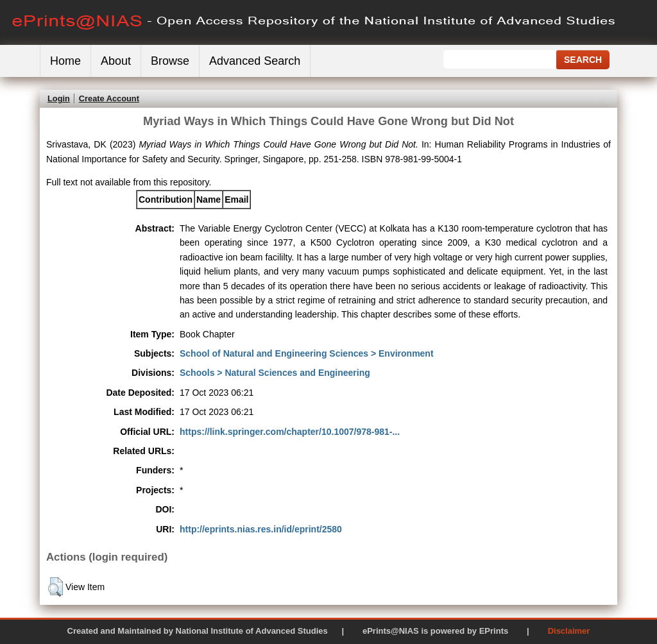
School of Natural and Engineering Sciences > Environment (307, 353)
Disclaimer (569, 631)
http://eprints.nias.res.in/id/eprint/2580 (261, 529)
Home (65, 61)
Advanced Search (255, 61)
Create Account (109, 98)
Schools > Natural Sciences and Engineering (275, 373)
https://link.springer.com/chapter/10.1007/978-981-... (290, 432)
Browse (170, 61)
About (116, 61)
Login (59, 98)
